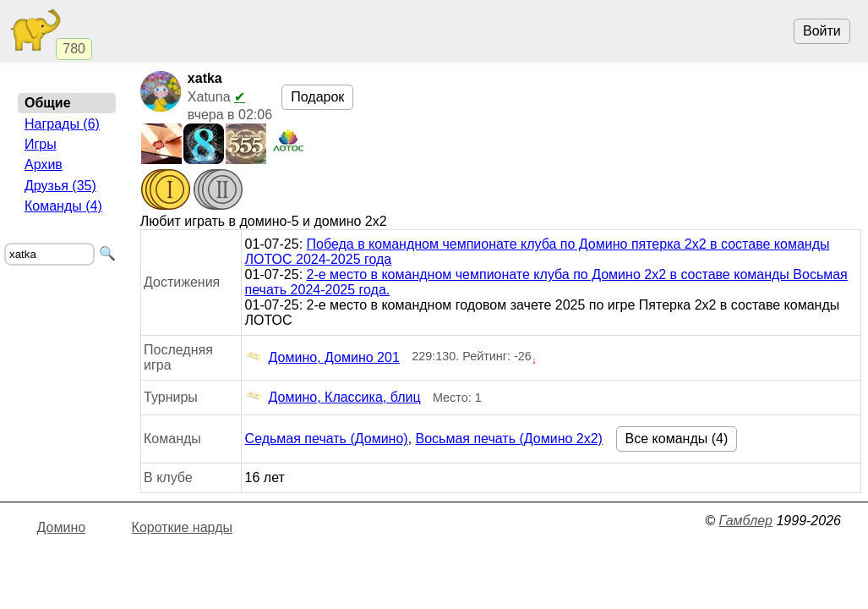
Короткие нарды (182, 527)
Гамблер (745, 521)
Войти (822, 31)
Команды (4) (63, 206)
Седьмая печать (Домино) (327, 439)
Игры (41, 144)
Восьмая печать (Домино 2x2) (509, 439)
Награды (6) (62, 124)
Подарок (317, 97)
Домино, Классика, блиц (333, 398)
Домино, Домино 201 (322, 358)
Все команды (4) (677, 439)
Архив (44, 165)
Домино (62, 527)
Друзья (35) (60, 186)
